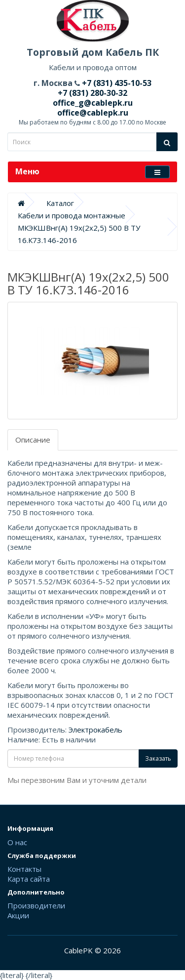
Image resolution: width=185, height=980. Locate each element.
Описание (33, 440)
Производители (36, 905)
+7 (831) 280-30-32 (92, 93)
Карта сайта (29, 879)
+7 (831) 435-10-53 (116, 83)
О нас (17, 842)
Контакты (24, 869)
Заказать (158, 758)
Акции (18, 915)
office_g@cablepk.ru (93, 103)
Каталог (60, 203)
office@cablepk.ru (93, 113)
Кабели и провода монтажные (72, 215)
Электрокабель (95, 730)
